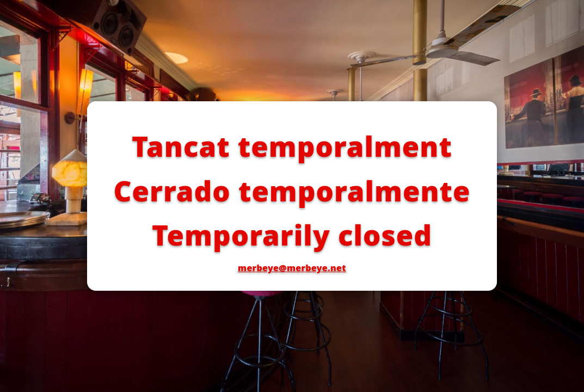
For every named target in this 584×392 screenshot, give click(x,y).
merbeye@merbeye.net (292, 268)
